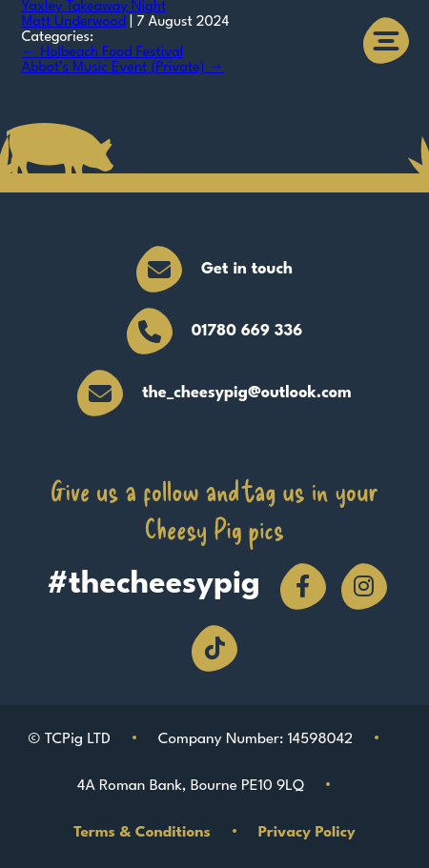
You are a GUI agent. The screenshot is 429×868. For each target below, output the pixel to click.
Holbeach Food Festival (103, 53)
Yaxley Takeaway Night (94, 7)
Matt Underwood (74, 22)
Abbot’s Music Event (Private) (123, 68)
